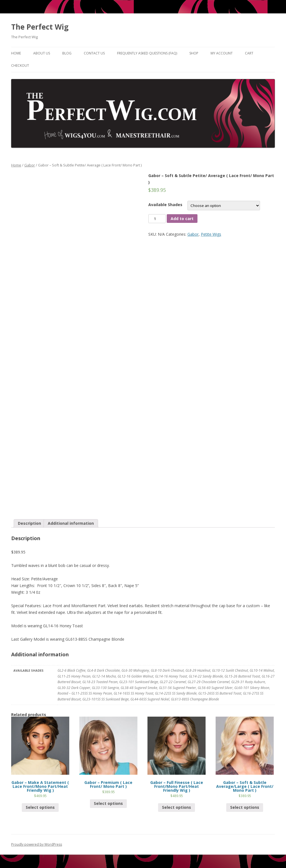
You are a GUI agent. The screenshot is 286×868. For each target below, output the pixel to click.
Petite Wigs (211, 234)
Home (16, 53)
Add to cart (182, 219)
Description (29, 523)
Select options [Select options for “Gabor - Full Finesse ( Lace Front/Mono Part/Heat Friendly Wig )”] (177, 807)
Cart (249, 53)
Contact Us (94, 53)
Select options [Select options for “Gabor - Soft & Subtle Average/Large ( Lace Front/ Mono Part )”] (245, 807)
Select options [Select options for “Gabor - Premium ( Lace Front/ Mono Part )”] (108, 803)
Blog (67, 53)
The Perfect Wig (40, 27)
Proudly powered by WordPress (37, 844)
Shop (194, 53)
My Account (222, 53)
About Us (42, 53)
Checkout (20, 65)
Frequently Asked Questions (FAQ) (147, 53)
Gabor (30, 165)
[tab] (29, 523)
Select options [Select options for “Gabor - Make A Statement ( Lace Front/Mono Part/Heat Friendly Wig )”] (40, 807)
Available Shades (165, 205)
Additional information (71, 523)
